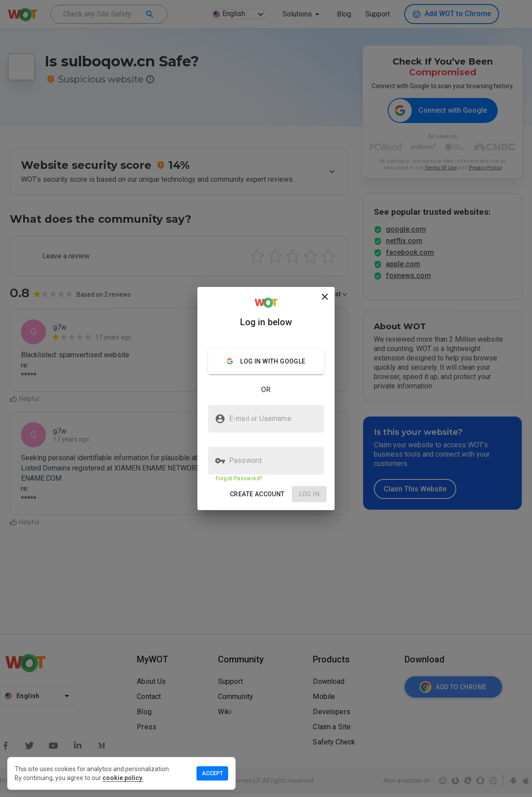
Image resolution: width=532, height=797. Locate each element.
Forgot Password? (239, 478)
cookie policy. (123, 778)
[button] (257, 494)
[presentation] (266, 398)
